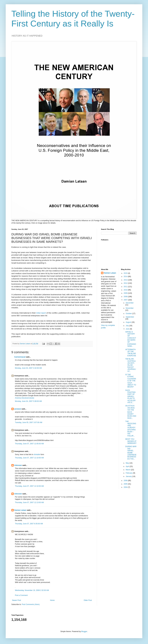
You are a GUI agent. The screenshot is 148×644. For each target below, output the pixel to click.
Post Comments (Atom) (31, 604)
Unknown (18, 465)
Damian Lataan (20, 510)
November (130, 308)
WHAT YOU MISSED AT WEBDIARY (131, 441)
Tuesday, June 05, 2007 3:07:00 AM (29, 422)
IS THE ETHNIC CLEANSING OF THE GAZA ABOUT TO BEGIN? (131, 381)
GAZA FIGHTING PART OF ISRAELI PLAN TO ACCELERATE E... (130, 396)
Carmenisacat (20, 357)
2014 (126, 277)
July (127, 326)
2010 (126, 290)
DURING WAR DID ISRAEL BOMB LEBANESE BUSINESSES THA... (131, 453)
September (130, 317)
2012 (126, 283)
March (128, 470)
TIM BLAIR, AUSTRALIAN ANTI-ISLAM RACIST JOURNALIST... (130, 365)
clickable (37, 454)
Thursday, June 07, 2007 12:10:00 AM (29, 458)
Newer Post (17, 600)
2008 (126, 297)
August (129, 322)
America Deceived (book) (25, 398)
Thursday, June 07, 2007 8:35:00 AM (29, 524)
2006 (126, 481)
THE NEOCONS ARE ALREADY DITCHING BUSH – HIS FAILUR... (131, 429)
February (129, 473)
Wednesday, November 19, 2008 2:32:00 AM (32, 590)
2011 (126, 287)
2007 (126, 300)
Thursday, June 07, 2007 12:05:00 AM (29, 444)
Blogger (84, 631)
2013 (126, 280)
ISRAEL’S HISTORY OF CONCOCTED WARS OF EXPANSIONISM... (131, 339)
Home (52, 600)
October (129, 314)
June (128, 329)
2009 (126, 293)
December (130, 303)
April (128, 466)
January (129, 476)
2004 (126, 487)
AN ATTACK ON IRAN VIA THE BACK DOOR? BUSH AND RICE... (131, 412)
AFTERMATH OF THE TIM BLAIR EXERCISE (131, 353)
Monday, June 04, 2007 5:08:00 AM (28, 401)
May (128, 463)
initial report (41, 313)
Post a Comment (21, 595)
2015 (126, 273)
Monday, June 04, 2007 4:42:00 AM (28, 368)
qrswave (18, 409)
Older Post (88, 600)
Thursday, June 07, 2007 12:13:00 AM (29, 502)
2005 (126, 484)
